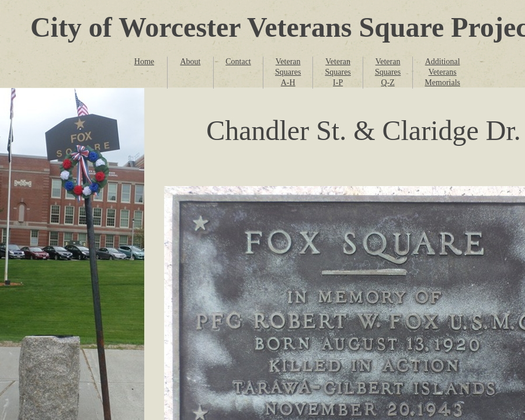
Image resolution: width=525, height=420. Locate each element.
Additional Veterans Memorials (442, 72)
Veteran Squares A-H (288, 72)
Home (144, 62)
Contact (238, 62)
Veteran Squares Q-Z (388, 72)
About (190, 62)
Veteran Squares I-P (338, 72)
